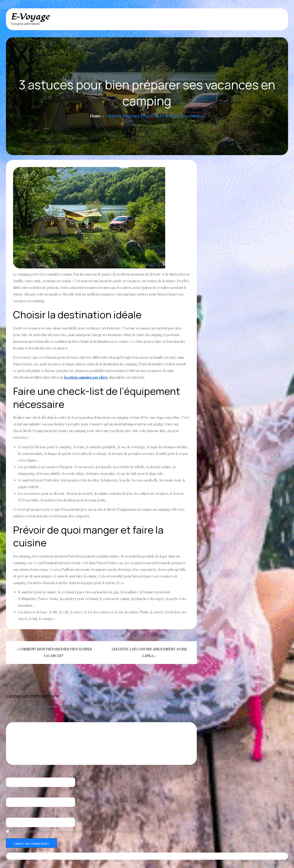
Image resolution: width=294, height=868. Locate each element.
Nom (11, 773)
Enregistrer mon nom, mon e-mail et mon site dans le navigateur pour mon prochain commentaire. (83, 831)
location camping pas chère (86, 377)
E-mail (12, 793)
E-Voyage (30, 17)
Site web (12, 813)
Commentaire (17, 718)
